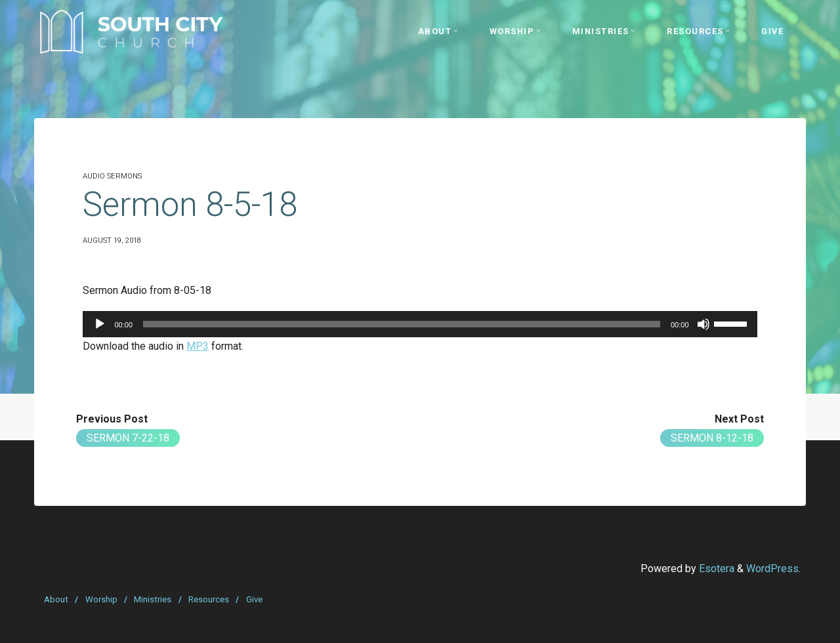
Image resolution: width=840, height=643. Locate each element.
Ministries (153, 599)
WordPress (772, 569)
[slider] (402, 324)
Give (254, 599)
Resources (209, 599)
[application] (420, 324)
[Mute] (703, 324)
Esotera (715, 569)
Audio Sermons (112, 176)
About (56, 599)
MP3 (198, 346)
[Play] (100, 324)
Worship (101, 599)
